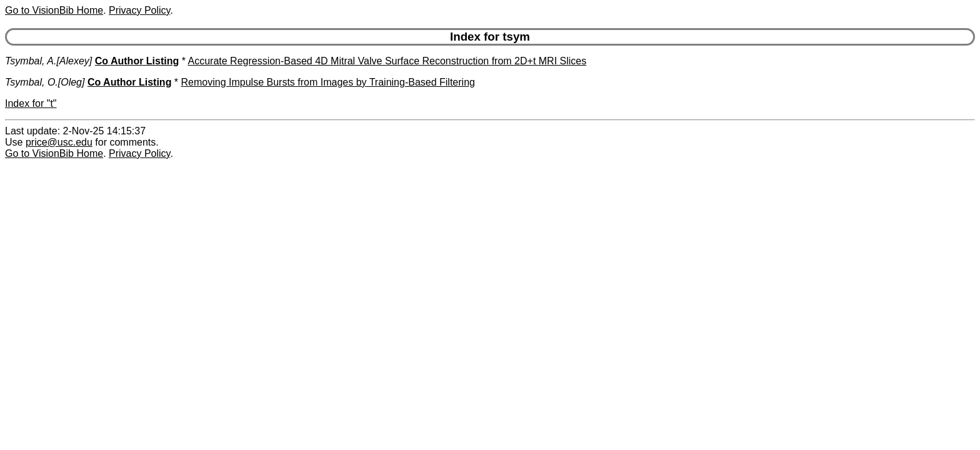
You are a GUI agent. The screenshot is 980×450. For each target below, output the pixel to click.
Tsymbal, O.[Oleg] (45, 82)
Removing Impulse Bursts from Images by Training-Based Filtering (328, 82)
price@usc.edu (59, 142)
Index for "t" (31, 103)
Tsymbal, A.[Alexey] (48, 61)
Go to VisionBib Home (54, 10)
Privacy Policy (139, 10)
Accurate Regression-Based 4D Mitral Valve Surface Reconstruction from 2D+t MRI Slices (387, 61)
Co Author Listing (137, 61)
